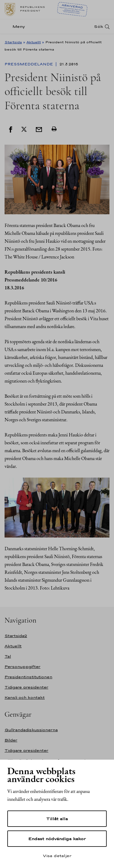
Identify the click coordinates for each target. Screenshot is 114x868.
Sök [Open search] (98, 26)
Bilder (11, 740)
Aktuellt (34, 42)
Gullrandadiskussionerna (31, 730)
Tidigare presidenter (26, 687)
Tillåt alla (57, 819)
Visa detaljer (57, 856)
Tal (8, 656)
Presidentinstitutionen (28, 677)
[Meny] (17, 26)
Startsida (13, 42)
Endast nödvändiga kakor (57, 839)
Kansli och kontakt (25, 697)
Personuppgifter (22, 667)
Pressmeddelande (29, 64)
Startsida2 (16, 636)
